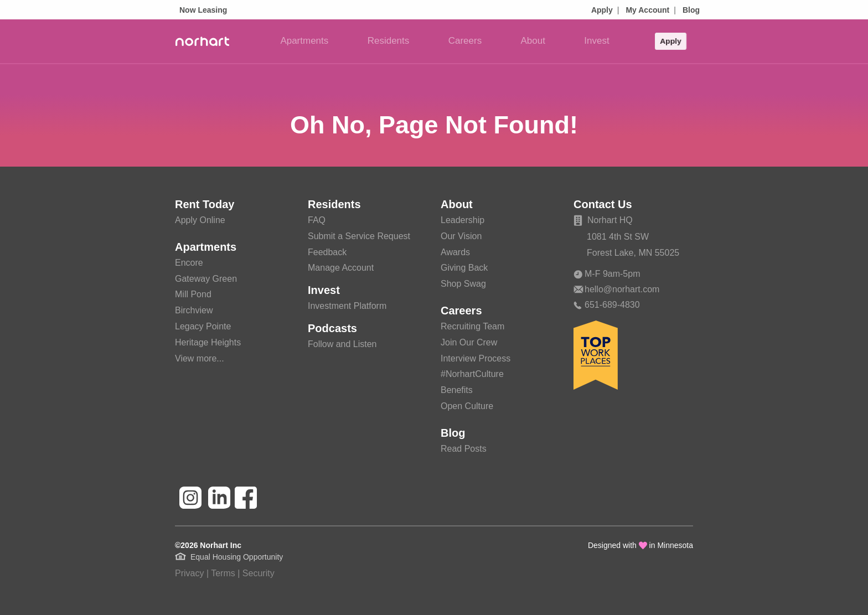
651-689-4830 (607, 305)
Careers (465, 41)
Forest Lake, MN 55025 (633, 253)
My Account (647, 10)
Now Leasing (203, 10)
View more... (200, 358)
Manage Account (341, 268)
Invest (596, 41)
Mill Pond (193, 294)
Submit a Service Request (359, 236)
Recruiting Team (472, 326)
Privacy (189, 573)
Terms (223, 573)
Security (259, 573)
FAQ (317, 220)
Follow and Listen (342, 344)
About (533, 41)
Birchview (194, 310)
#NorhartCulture (472, 374)
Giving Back (464, 268)
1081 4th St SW (618, 237)
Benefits (457, 390)
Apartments (304, 41)
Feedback (327, 252)
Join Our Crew (469, 342)
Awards (455, 252)
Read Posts (464, 449)
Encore (189, 263)
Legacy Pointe (203, 326)
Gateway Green (206, 279)
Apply (602, 10)
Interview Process (476, 358)
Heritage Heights (208, 342)
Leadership (463, 220)
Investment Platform (347, 306)
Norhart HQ (603, 220)
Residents (389, 41)
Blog (691, 10)
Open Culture (467, 406)
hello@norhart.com (616, 289)
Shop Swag (463, 284)
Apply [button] (671, 41)
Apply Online (200, 220)
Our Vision (461, 236)
